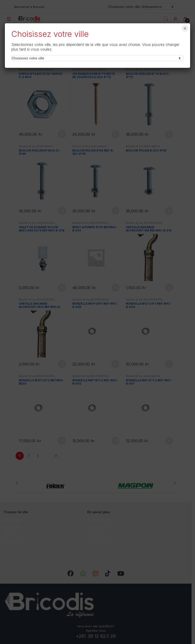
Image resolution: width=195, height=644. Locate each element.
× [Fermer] (185, 28)
